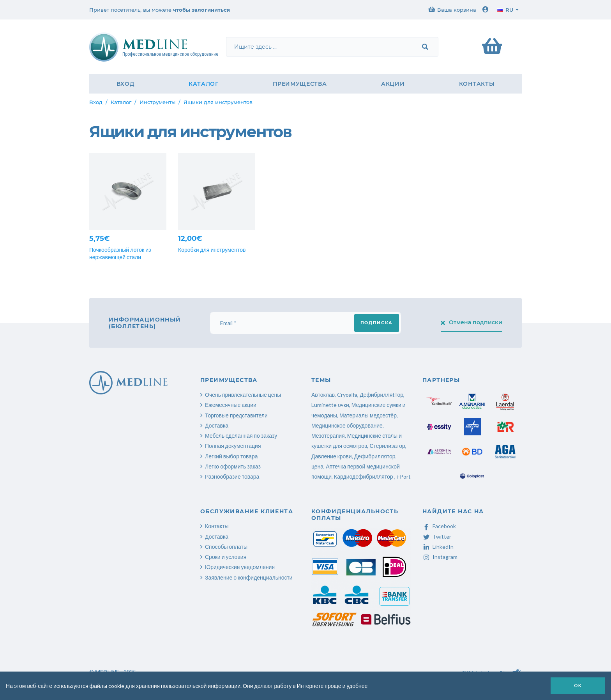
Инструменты (157, 102)
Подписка (377, 323)
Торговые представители (236, 415)
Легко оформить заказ (233, 466)
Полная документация (233, 446)
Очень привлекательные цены (243, 395)
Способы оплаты (226, 547)
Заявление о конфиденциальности (249, 577)
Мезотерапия (328, 436)
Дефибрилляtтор (381, 395)
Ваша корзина (452, 10)
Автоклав (323, 395)
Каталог (204, 84)
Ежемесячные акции (231, 405)
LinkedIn (438, 547)
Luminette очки (330, 405)
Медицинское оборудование (347, 425)
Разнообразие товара (232, 476)
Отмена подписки (472, 322)
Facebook (439, 526)
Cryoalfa (347, 395)
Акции (393, 84)
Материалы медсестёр (368, 415)
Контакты (477, 84)
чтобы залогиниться (201, 10)
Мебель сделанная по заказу (241, 436)
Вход (125, 84)
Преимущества (300, 84)
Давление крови (332, 456)
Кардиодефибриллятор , (365, 476)
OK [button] (578, 685)
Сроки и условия (226, 557)
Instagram (440, 557)
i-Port (404, 476)
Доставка (217, 425)
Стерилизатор (387, 446)
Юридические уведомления (240, 567)
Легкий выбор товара (231, 456)
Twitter (437, 536)
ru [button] (505, 10)
